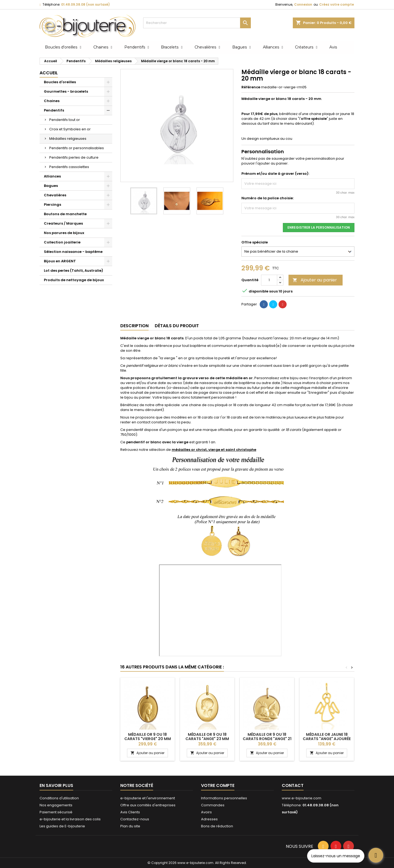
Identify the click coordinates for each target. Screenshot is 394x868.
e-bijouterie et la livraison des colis (70, 819)
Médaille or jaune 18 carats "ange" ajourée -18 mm (327, 739)
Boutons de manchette (65, 214)
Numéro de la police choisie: (268, 198)
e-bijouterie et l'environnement (148, 798)
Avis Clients (130, 812)
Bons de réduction (217, 826)
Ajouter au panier (315, 280)
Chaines (52, 101)
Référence (251, 87)
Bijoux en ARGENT (60, 261)
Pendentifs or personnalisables (77, 148)
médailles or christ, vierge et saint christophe (214, 450)
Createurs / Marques (63, 223)
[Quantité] (269, 280)
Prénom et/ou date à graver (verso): (275, 174)
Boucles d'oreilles (60, 82)
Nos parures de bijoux (64, 233)
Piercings (52, 205)
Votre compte (218, 785)
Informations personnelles (224, 798)
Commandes (213, 805)
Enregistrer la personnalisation (319, 227)
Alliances (52, 176)
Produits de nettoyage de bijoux (74, 280)
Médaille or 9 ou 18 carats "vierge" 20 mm (148, 737)
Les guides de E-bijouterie (62, 826)
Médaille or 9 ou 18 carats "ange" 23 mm (207, 737)
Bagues (51, 186)
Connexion (303, 4)
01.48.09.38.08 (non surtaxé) (85, 4)
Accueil (49, 73)
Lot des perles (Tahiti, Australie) (73, 271)
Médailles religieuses (68, 139)
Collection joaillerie (62, 242)
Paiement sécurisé (56, 812)
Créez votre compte (337, 4)
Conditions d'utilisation (59, 798)
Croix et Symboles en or (70, 129)
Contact (293, 785)
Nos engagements (56, 805)
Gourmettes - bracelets (66, 91)
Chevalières (55, 195)
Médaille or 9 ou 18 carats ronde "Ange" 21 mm (267, 739)
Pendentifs (54, 110)
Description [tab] (134, 326)
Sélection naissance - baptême (73, 252)
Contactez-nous (135, 819)
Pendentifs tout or (65, 120)
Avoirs (206, 812)
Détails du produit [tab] (177, 326)
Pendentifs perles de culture (74, 157)
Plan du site (130, 826)
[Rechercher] (197, 23)
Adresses (209, 819)
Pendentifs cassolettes (69, 167)
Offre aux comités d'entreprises (148, 805)
